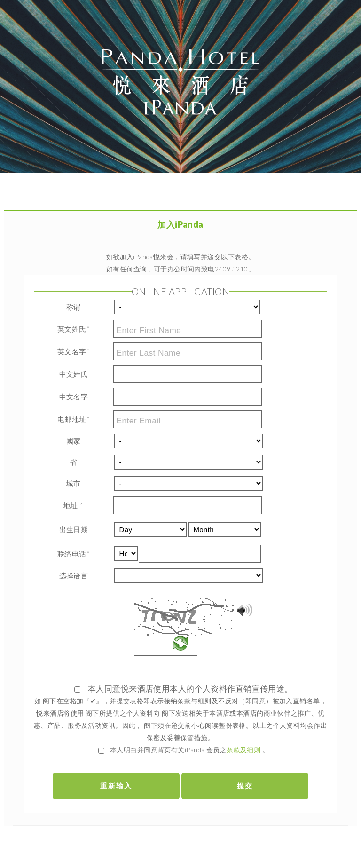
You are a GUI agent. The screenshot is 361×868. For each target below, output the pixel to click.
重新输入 (116, 786)
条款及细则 (244, 750)
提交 (245, 786)
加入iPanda (180, 224)
